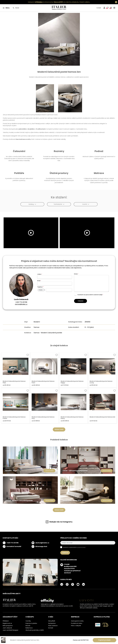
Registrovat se (7, 623)
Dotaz (76, 274)
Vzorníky (28, 621)
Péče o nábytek (76, 626)
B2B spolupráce (8, 626)
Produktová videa (77, 623)
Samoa (36, 327)
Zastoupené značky (77, 621)
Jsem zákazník (7, 628)
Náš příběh (52, 621)
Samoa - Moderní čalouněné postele (48, 333)
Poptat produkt (104, 640)
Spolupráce (52, 623)
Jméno (40, 274)
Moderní (37, 322)
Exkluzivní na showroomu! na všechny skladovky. (54, 2)
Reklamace (29, 628)
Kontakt (99, 8)
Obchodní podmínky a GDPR (35, 630)
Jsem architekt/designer (11, 630)
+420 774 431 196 (21, 302)
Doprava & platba (31, 623)
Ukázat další (59, 429)
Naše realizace (53, 626)
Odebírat (65, 553)
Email (39, 281)
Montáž (28, 626)
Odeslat (81, 301)
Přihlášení (6, 621)
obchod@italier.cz (21, 304)
